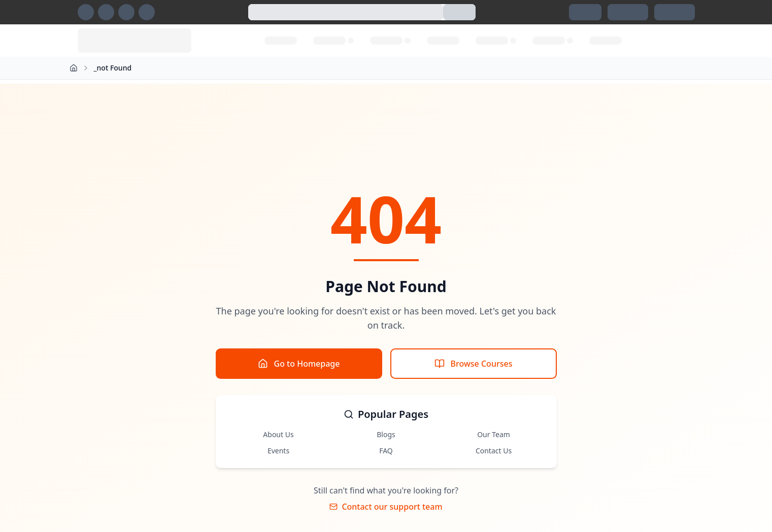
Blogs (386, 434)
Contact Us (494, 451)
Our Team (494, 434)
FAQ (386, 451)
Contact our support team (386, 507)
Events (278, 451)
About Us (278, 434)
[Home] (74, 68)
